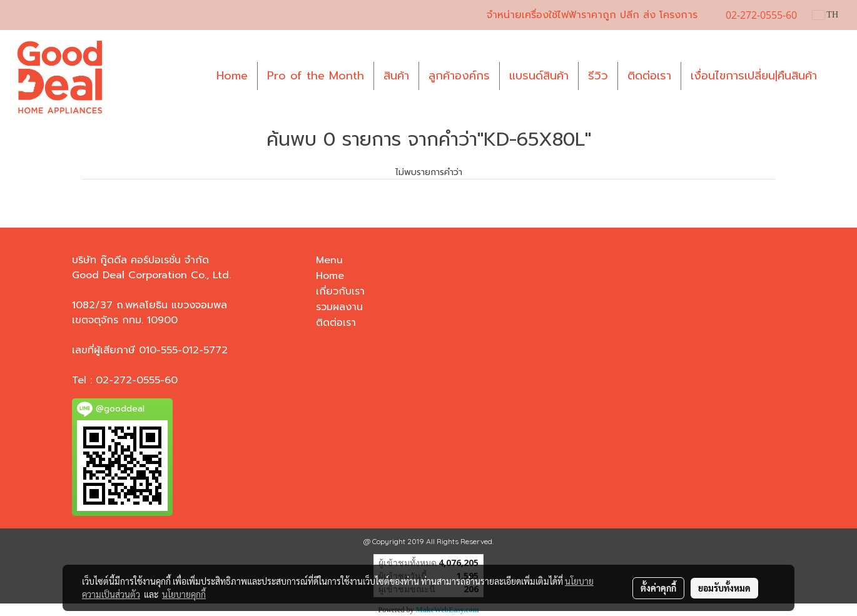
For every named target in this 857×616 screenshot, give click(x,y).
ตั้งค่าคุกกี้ (658, 588)
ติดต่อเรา (649, 76)
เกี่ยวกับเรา (340, 291)
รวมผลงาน (339, 307)
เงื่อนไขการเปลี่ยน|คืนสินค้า (754, 76)
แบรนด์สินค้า (539, 76)
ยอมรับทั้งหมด (724, 588)
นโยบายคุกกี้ (184, 594)
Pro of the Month (316, 76)
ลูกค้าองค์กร (459, 76)
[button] (838, 76)
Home (232, 76)
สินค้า (396, 76)
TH (825, 15)
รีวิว (598, 76)
